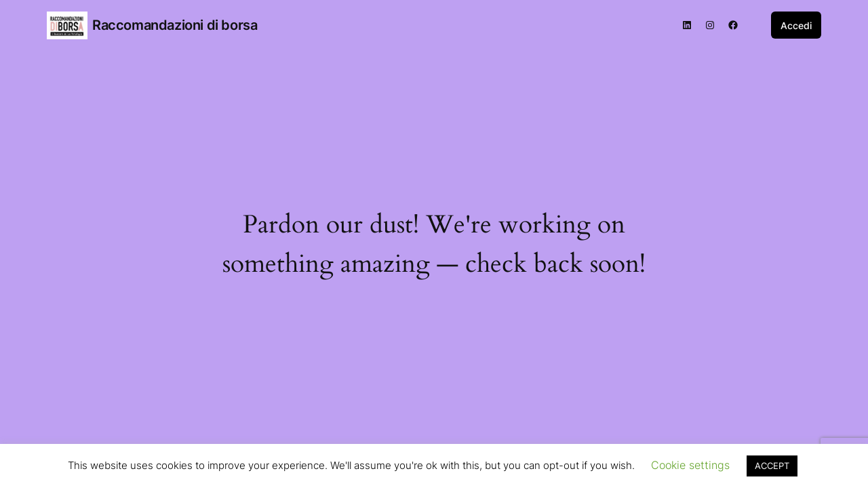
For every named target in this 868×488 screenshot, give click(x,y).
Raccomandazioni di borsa (175, 25)
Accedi (796, 25)
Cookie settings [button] (690, 465)
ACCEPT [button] (772, 466)
